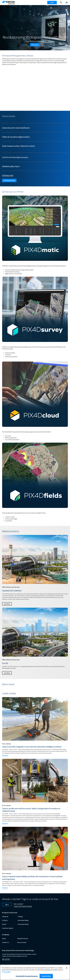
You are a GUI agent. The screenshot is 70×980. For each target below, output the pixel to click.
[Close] (67, 968)
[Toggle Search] (61, 3)
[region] (35, 972)
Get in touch (35, 45)
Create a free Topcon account (23, 906)
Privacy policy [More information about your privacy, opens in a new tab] (6, 972)
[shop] (52, 3)
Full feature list (8, 175)
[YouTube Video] (35, 87)
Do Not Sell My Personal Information (27, 976)
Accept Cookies (46, 976)
